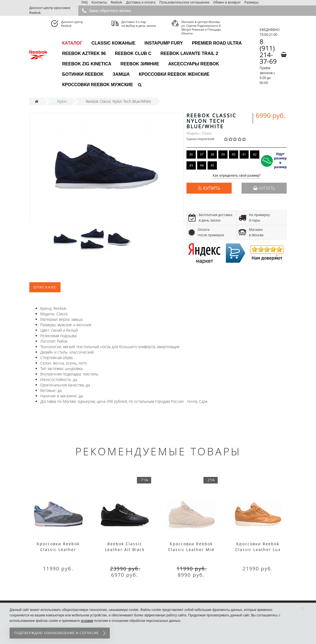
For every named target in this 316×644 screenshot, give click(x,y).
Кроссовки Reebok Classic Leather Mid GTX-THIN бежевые (191, 550)
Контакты (99, 2)
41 (244, 154)
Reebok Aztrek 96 (84, 53)
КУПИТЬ (212, 188)
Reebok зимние (140, 64)
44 (202, 165)
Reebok (116, 2)
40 (234, 154)
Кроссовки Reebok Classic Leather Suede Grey (58, 550)
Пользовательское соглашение (184, 2)
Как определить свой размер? (237, 176)
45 (212, 165)
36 (191, 154)
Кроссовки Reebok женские (174, 74)
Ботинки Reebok (83, 74)
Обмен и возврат (227, 2)
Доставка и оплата (141, 2)
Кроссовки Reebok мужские (98, 85)
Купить (264, 188)
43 (191, 165)
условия (87, 621)
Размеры (252, 2)
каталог (72, 43)
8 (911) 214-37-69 (268, 51)
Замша (121, 74)
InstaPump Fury (164, 43)
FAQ (84, 2)
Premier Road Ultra (217, 43)
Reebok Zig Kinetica (87, 64)
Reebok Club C (133, 53)
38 (212, 154)
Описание (45, 287)
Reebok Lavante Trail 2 (189, 53)
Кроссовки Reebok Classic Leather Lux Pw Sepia (258, 550)
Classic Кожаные (114, 43)
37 (202, 154)
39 (223, 154)
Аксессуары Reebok (194, 64)
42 (255, 154)
